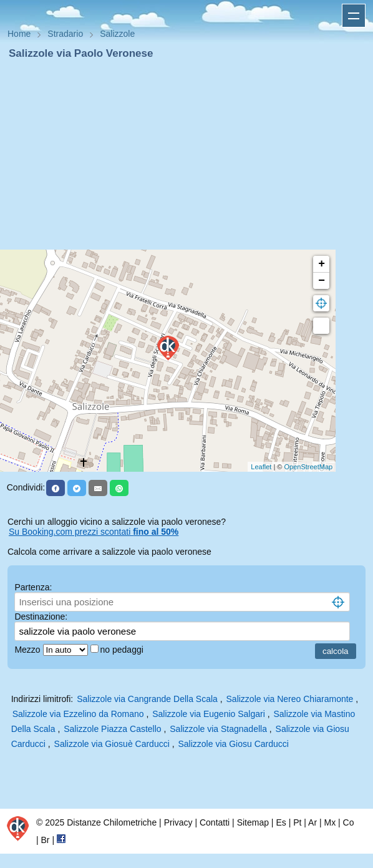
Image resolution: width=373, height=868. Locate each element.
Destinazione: (41, 617)
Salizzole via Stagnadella (218, 729)
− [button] (322, 281)
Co (349, 822)
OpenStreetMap (309, 467)
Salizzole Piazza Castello (112, 729)
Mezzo (28, 650)
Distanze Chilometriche (112, 822)
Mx (330, 822)
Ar (312, 822)
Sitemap (253, 822)
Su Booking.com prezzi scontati (94, 532)
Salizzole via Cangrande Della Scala (147, 699)
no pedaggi (123, 650)
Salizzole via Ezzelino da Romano (78, 714)
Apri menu (354, 16)
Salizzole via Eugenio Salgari (209, 714)
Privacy (178, 822)
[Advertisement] (186, 155)
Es (281, 822)
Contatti (215, 822)
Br (46, 840)
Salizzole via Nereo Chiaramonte (290, 699)
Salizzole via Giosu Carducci (233, 744)
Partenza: (33, 587)
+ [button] (322, 264)
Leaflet (261, 467)
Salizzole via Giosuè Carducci (112, 744)
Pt (297, 822)
